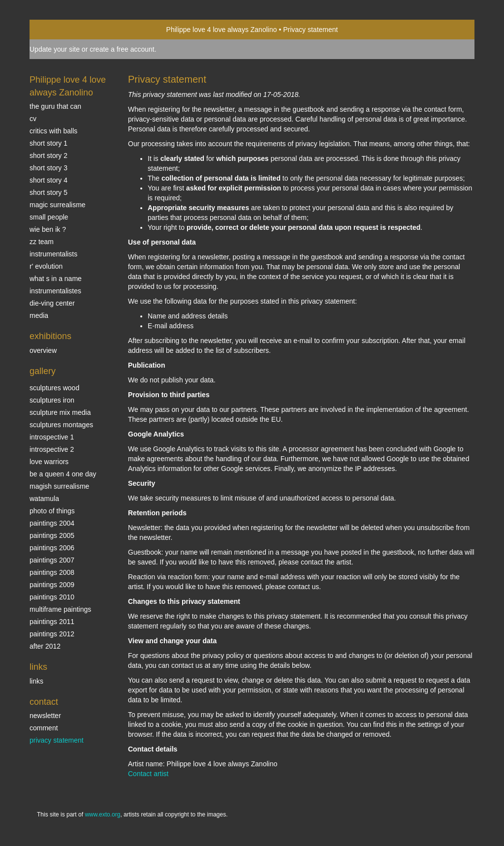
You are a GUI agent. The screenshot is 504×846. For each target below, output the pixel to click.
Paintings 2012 (52, 634)
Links (38, 667)
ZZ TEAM (42, 242)
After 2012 (45, 646)
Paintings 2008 (52, 572)
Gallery (43, 371)
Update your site (55, 49)
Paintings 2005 (52, 535)
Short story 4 (48, 180)
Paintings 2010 (52, 597)
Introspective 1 (52, 437)
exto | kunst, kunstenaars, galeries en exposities (57, 30)
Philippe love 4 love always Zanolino (222, 30)
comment (44, 728)
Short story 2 (48, 156)
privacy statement (57, 740)
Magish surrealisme (59, 486)
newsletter (45, 716)
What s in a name (56, 279)
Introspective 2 (52, 449)
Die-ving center (52, 303)
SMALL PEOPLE (49, 217)
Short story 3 (48, 168)
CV (33, 119)
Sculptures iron (52, 400)
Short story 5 (48, 192)
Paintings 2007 (52, 560)
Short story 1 (48, 143)
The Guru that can (55, 106)
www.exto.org (102, 815)
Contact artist (148, 774)
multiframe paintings (60, 609)
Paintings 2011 (52, 622)
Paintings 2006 (52, 548)
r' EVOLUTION (46, 266)
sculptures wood (54, 388)
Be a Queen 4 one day (63, 474)
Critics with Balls (53, 131)
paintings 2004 (52, 523)
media (39, 315)
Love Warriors (49, 462)
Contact (44, 702)
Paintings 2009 (52, 585)
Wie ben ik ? (48, 229)
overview (43, 350)
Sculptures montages (61, 425)
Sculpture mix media (60, 412)
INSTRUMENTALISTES (55, 291)
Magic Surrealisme (58, 205)
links (36, 681)
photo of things (52, 511)
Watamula (44, 499)
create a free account (122, 49)
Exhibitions (50, 336)
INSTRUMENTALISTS (53, 254)
